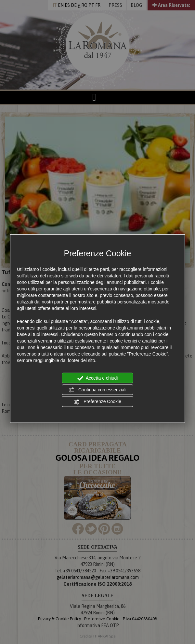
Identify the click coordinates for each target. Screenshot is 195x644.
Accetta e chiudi (98, 378)
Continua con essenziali (97, 390)
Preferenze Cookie (97, 402)
